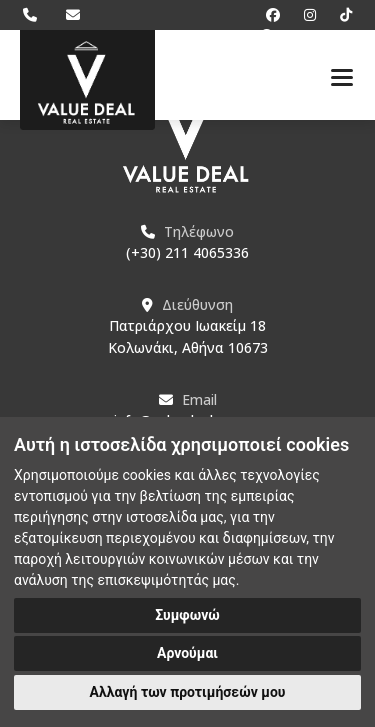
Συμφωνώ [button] (187, 615)
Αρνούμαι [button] (187, 653)
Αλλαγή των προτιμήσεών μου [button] (188, 692)
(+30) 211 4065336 (187, 252)
